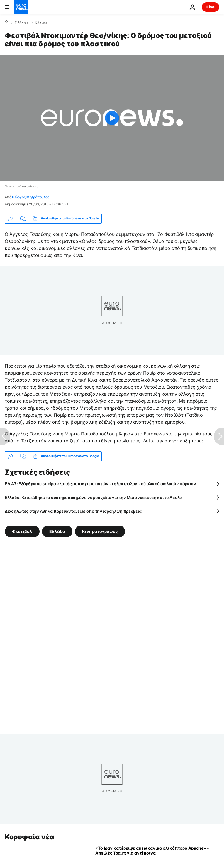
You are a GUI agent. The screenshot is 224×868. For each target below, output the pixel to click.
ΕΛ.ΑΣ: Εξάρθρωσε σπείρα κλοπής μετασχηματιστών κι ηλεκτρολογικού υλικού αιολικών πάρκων (100, 484)
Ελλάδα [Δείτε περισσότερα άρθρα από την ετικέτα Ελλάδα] (57, 531)
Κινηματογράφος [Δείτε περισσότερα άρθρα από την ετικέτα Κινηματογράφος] (100, 531)
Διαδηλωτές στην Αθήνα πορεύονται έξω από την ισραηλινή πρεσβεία (73, 511)
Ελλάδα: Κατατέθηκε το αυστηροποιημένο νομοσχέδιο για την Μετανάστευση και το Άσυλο (93, 497)
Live (211, 7)
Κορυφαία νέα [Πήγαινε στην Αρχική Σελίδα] (29, 837)
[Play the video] (112, 118)
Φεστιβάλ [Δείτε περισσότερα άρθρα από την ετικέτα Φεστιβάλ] (22, 531)
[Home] (6, 23)
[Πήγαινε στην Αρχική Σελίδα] (21, 7)
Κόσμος (41, 23)
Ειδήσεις (22, 23)
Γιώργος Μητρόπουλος (31, 197)
